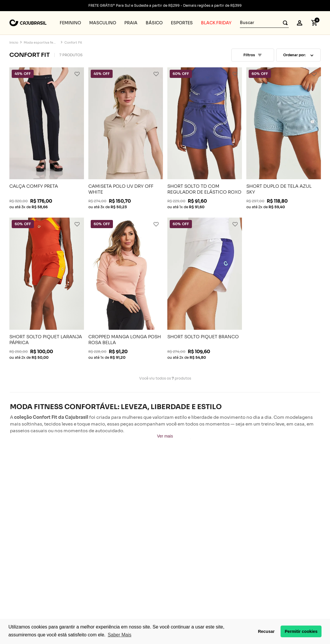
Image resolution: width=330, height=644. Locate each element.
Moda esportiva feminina (41, 43)
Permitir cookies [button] (301, 631)
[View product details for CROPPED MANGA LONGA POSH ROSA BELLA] (126, 288)
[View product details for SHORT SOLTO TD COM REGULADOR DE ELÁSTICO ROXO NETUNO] (205, 138)
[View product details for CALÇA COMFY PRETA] (47, 138)
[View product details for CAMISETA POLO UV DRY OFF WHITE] (126, 138)
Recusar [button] (266, 631)
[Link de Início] (14, 43)
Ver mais (165, 436)
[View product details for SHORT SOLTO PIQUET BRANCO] (205, 288)
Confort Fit (73, 43)
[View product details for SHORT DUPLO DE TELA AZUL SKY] (284, 138)
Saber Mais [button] (120, 635)
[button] (300, 23)
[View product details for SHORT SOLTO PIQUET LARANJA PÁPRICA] (47, 288)
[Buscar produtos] (283, 23)
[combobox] (264, 23)
